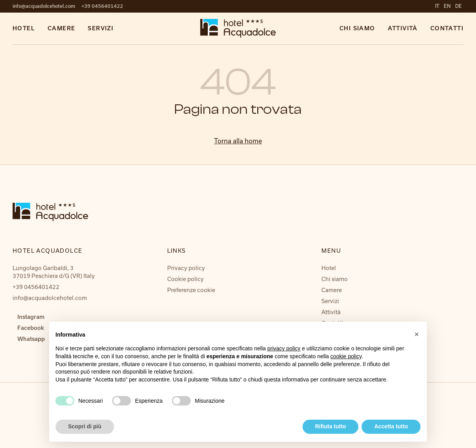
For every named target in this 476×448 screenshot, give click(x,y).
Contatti (447, 28)
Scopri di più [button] (85, 426)
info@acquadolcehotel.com (44, 6)
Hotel (24, 28)
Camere (61, 28)
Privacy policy (186, 268)
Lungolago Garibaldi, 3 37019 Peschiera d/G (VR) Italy (54, 272)
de (458, 6)
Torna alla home (238, 141)
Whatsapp (31, 339)
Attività (403, 28)
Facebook (31, 328)
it (438, 6)
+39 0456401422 (102, 6)
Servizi (101, 28)
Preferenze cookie (191, 290)
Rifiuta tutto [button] (331, 426)
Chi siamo (357, 28)
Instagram (31, 317)
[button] (417, 334)
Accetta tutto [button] (391, 426)
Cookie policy (185, 279)
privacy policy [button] (284, 348)
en (448, 6)
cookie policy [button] (346, 356)
